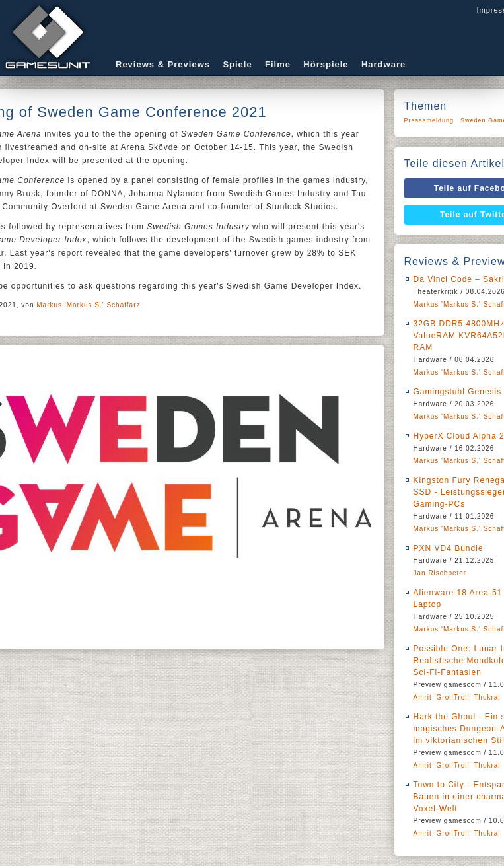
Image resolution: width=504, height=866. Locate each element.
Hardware (383, 64)
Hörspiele (326, 64)
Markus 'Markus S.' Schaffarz (88, 305)
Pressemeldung (429, 120)
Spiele (237, 64)
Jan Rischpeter (440, 573)
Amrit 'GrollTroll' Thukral (457, 697)
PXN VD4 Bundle (449, 548)
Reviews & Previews (163, 64)
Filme (278, 64)
